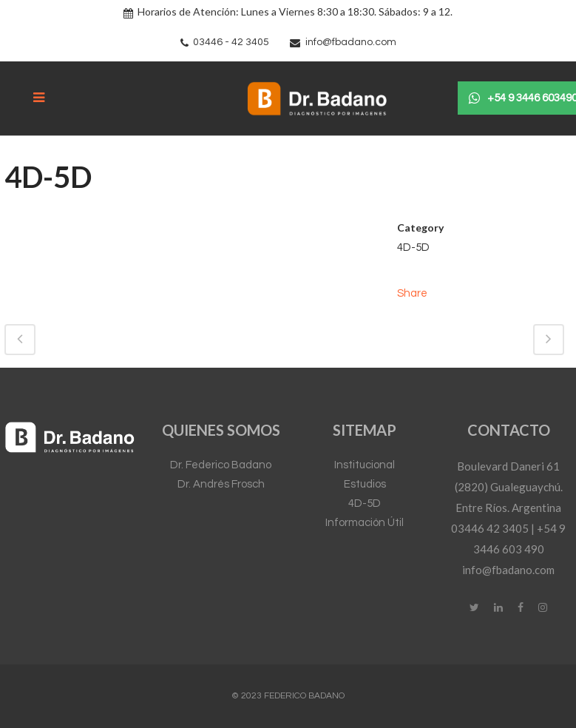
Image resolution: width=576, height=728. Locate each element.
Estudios (365, 484)
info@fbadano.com (351, 42)
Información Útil (365, 523)
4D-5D (365, 503)
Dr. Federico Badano (221, 465)
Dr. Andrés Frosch (221, 484)
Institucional (365, 465)
